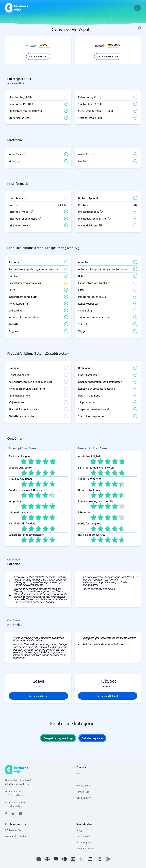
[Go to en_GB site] (47, 859)
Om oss (80, 773)
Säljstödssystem (92, 738)
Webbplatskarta (85, 848)
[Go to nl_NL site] (90, 859)
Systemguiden (84, 836)
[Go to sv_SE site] (39, 859)
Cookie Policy (83, 798)
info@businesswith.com (17, 784)
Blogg (79, 830)
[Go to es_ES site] (73, 859)
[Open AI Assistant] (21, 813)
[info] (139, 28)
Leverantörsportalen (16, 836)
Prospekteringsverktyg (58, 738)
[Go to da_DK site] (65, 859)
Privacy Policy (84, 785)
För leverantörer (14, 830)
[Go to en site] (107, 859)
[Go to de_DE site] (56, 859)
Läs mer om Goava (38, 56)
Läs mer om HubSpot (108, 56)
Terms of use (83, 792)
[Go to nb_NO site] (99, 859)
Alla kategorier (84, 842)
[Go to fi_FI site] (82, 859)
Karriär (80, 779)
